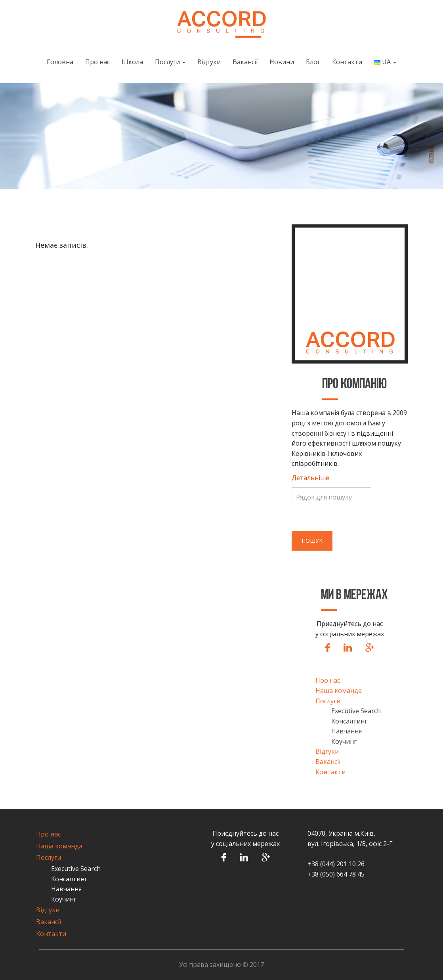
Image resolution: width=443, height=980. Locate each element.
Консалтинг (349, 721)
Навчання (347, 731)
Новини (282, 62)
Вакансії (245, 62)
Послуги (170, 62)
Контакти (347, 62)
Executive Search (356, 711)
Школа (132, 62)
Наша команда (339, 691)
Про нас (97, 62)
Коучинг (344, 741)
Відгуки (209, 62)
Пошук (312, 541)
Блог (313, 62)
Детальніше (310, 478)
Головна (60, 62)
